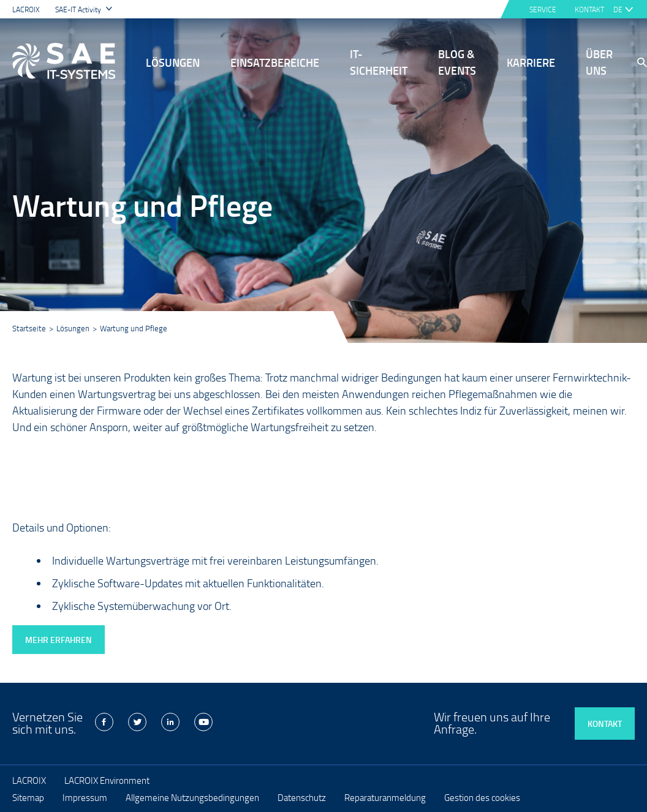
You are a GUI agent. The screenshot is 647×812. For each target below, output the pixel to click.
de (618, 9)
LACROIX (26, 9)
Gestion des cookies (482, 797)
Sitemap (28, 797)
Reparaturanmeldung (385, 797)
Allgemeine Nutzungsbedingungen (192, 797)
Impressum (85, 797)
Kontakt (605, 724)
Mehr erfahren (59, 640)
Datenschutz (302, 797)
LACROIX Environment (107, 780)
